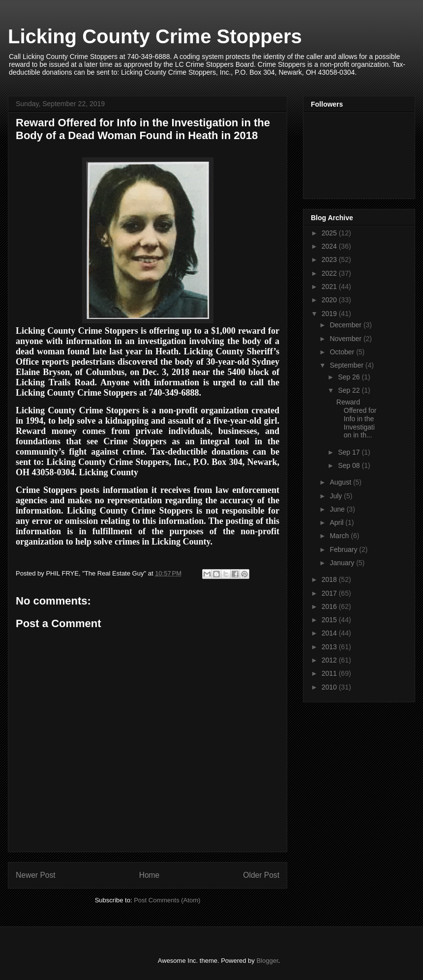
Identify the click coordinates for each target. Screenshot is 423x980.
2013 (330, 647)
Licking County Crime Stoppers (155, 36)
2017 (330, 593)
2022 (330, 273)
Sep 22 (350, 390)
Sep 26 (350, 377)
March (340, 536)
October (343, 352)
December (346, 325)
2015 (330, 620)
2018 (330, 579)
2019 (330, 314)
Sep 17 (350, 452)
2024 (330, 246)
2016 (330, 606)
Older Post (261, 875)
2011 (330, 673)
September (347, 365)
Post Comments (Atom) (167, 900)
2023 (330, 259)
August (341, 482)
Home (150, 875)
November (346, 339)
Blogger (267, 961)
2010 (330, 687)
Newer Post (36, 875)
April (337, 522)
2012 (330, 660)
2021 (330, 287)
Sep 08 (350, 465)
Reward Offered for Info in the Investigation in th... (357, 418)
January (343, 563)
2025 (330, 233)
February (344, 549)
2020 (330, 300)
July (337, 496)
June (338, 509)
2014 (330, 633)
